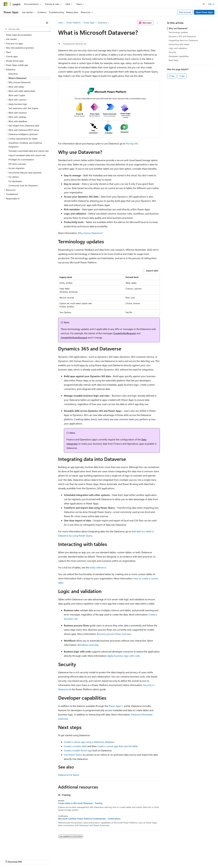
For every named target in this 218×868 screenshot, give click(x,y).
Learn (61, 23)
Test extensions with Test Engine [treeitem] (23, 108)
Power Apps (89, 23)
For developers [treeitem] (15, 181)
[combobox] (27, 29)
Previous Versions (27, 859)
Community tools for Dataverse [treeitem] (23, 185)
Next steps (173, 60)
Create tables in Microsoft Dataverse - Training (80, 803)
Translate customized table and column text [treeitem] (29, 151)
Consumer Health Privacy (87, 859)
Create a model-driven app (78, 750)
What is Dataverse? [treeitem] (17, 78)
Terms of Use (111, 859)
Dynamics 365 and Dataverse (182, 36)
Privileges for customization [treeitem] (21, 160)
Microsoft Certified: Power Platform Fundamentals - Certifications (89, 819)
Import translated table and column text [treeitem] (27, 155)
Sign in (211, 4)
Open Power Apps (204, 12)
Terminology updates (178, 32)
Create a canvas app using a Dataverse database (89, 742)
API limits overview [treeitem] (17, 164)
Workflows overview (88, 645)
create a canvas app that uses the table (117, 746)
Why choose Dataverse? (90, 233)
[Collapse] (47, 23)
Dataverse (102, 23)
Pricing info (132, 143)
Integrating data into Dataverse (183, 40)
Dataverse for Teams (69, 775)
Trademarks (126, 859)
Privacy (66, 859)
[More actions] (157, 23)
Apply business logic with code (124, 656)
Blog (41, 859)
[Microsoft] (6, 4)
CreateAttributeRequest (74, 337)
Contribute (54, 859)
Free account (185, 12)
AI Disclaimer (10, 859)
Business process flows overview (114, 634)
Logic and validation (178, 48)
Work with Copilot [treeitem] (17, 95)
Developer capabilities (179, 56)
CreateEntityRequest (125, 333)
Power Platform (73, 23)
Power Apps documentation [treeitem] (19, 35)
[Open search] (204, 4)
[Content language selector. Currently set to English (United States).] (17, 852)
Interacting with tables (179, 44)
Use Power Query (73, 755)
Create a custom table (75, 746)
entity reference (98, 567)
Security (172, 52)
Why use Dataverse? (178, 28)
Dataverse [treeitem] (13, 74)
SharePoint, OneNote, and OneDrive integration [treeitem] (25, 145)
